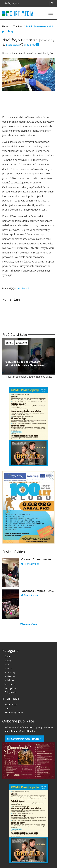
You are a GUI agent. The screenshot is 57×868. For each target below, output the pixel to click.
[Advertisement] (29, 102)
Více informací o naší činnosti (24, 739)
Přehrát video (30, 564)
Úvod (5, 26)
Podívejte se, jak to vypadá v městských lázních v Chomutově (24, 364)
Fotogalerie (10, 692)
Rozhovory (10, 672)
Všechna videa (29, 624)
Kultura (8, 668)
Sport (7, 664)
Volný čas (9, 680)
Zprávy (17, 26)
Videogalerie (11, 688)
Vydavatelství (11, 705)
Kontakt (8, 708)
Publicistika (10, 676)
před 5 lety (30, 45)
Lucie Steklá (13, 45)
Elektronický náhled (14, 712)
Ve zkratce (21, 343)
